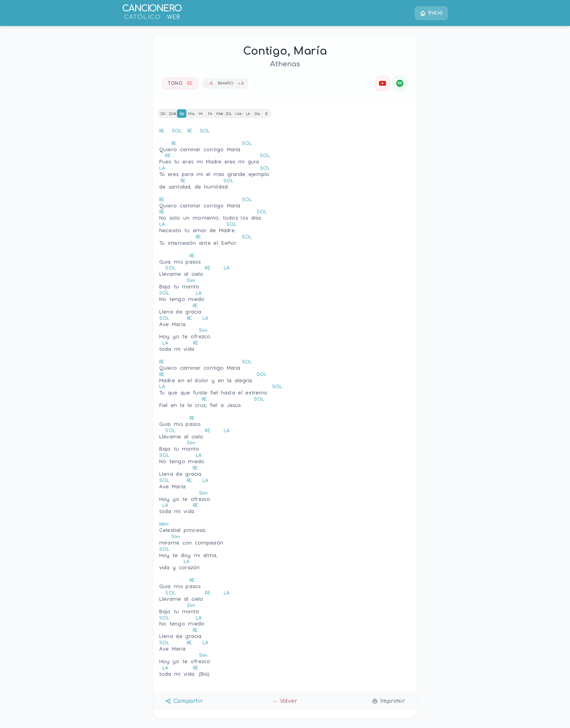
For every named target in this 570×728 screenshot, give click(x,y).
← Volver (285, 701)
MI (201, 114)
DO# (172, 114)
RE (182, 114)
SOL (229, 114)
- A (210, 83)
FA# (220, 114)
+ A (241, 83)
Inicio (431, 13)
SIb (257, 114)
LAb (238, 114)
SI (267, 114)
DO (163, 114)
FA (210, 114)
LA (248, 114)
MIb (191, 114)
